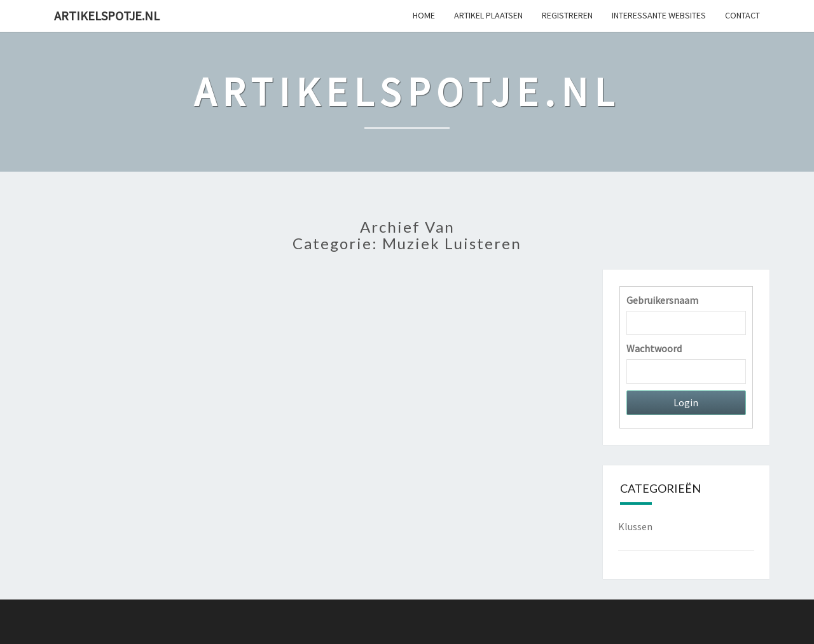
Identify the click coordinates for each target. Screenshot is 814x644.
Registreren (567, 15)
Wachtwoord (654, 348)
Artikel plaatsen (488, 15)
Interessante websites (659, 15)
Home (424, 15)
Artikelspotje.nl (107, 16)
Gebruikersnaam (662, 300)
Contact (742, 15)
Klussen (635, 526)
